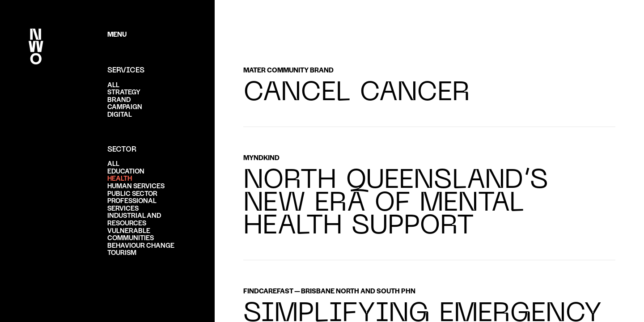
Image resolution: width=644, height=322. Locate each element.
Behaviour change (141, 245)
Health (120, 178)
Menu (117, 34)
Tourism (122, 252)
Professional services (132, 204)
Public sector (132, 193)
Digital (120, 114)
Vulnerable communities (131, 234)
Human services (136, 185)
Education (126, 171)
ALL (113, 84)
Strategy (124, 91)
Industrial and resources (134, 219)
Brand (119, 99)
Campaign (125, 106)
